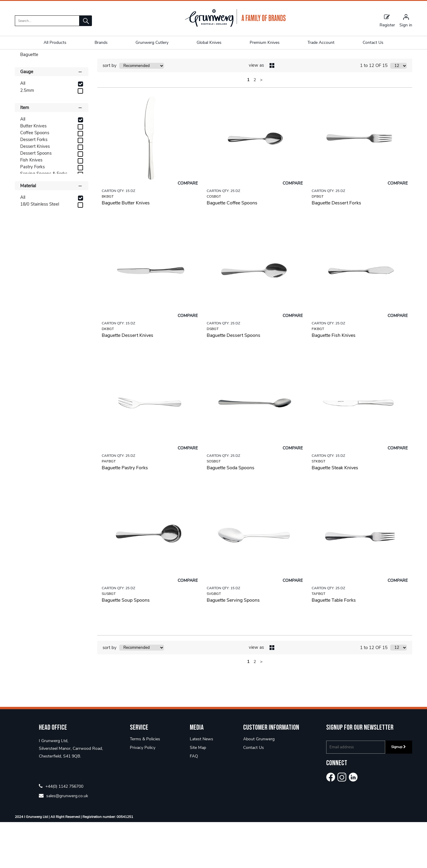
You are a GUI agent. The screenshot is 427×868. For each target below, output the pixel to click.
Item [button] (52, 153)
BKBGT (108, 242)
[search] (47, 21)
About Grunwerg (259, 785)
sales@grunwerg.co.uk (63, 841)
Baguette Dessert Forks (336, 249)
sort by (110, 111)
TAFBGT (318, 639)
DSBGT (213, 374)
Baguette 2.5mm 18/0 (105, 61)
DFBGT (318, 242)
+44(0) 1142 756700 (61, 832)
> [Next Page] (261, 125)
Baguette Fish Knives (334, 381)
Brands (101, 43)
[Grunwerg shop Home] (235, 26)
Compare (188, 229)
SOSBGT (214, 507)
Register (387, 20)
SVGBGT (214, 639)
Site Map (198, 793)
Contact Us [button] (373, 43)
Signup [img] (399, 793)
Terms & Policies (145, 785)
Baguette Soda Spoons (231, 513)
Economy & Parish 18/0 (56, 61)
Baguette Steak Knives (335, 513)
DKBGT (108, 374)
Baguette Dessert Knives (128, 381)
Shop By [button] (29, 77)
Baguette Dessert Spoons (234, 381)
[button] (86, 21)
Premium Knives (265, 43)
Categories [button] (52, 88)
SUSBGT (109, 639)
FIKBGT (318, 374)
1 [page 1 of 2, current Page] (248, 125)
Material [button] (52, 231)
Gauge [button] (52, 117)
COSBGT (214, 242)
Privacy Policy (143, 793)
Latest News (201, 785)
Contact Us (254, 793)
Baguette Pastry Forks (125, 513)
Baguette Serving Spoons (233, 646)
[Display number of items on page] (399, 111)
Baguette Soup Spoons (126, 646)
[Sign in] (406, 20)
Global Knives (209, 43)
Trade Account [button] (321, 43)
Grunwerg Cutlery (152, 43)
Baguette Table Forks (334, 646)
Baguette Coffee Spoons (232, 249)
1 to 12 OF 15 (374, 111)
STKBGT (318, 507)
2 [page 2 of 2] (255, 125)
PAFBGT (109, 507)
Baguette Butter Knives (126, 249)
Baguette (29, 100)
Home (21, 61)
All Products (55, 43)
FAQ (194, 802)
